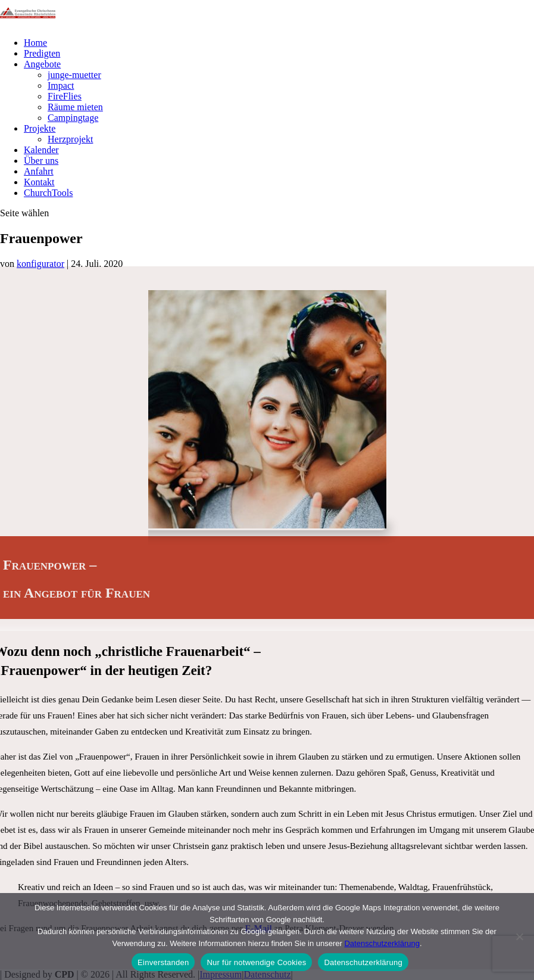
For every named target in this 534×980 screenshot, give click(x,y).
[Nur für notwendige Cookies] (519, 937)
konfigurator (40, 264)
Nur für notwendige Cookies (256, 962)
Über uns (41, 161)
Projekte (40, 128)
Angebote (42, 64)
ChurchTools (48, 193)
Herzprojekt (70, 139)
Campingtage (73, 118)
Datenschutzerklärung (382, 943)
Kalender (41, 150)
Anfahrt (39, 171)
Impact (61, 85)
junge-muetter (74, 75)
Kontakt (39, 182)
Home (35, 43)
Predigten (42, 53)
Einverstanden (163, 962)
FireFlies (65, 96)
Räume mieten (75, 107)
